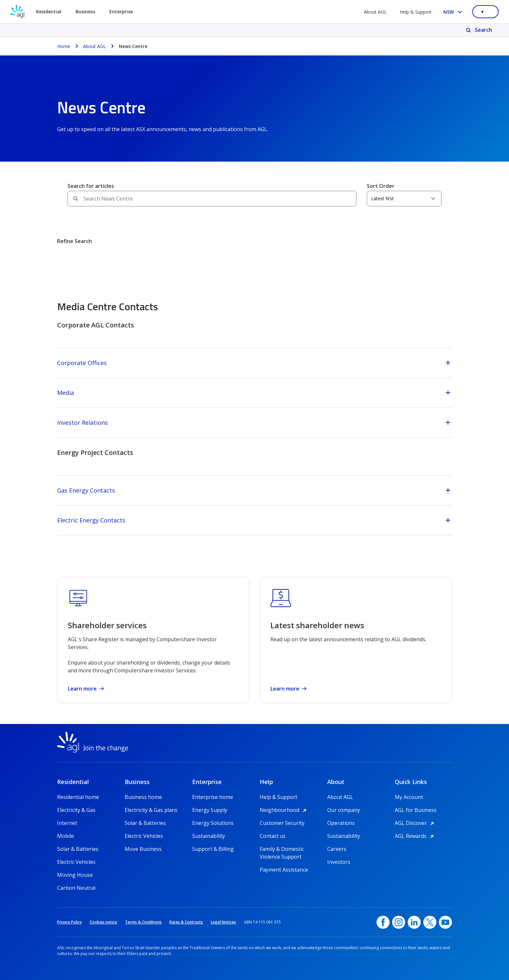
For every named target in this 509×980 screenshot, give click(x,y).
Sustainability (209, 836)
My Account (409, 797)
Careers (337, 849)
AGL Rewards (415, 836)
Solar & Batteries (78, 849)
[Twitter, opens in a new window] (430, 922)
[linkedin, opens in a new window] (414, 922)
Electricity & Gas (76, 810)
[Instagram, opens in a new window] (399, 922)
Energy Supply (210, 810)
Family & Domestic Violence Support (282, 849)
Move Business (143, 849)
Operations (341, 823)
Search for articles (91, 186)
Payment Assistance (284, 870)
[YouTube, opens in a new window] (445, 922)
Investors (339, 862)
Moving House (75, 875)
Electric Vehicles (76, 862)
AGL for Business (416, 810)
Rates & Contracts (186, 922)
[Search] (480, 30)
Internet (67, 823)
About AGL (375, 12)
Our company (344, 810)
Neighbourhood (284, 810)
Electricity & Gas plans (151, 810)
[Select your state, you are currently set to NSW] (454, 12)
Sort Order (381, 186)
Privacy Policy (69, 922)
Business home (143, 797)
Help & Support (416, 12)
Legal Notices (223, 922)
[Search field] (212, 199)
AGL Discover (415, 823)
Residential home (78, 797)
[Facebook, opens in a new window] (383, 922)
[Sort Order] (404, 199)
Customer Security (282, 823)
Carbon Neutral (76, 888)
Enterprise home (213, 797)
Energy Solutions (213, 823)
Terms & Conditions (143, 922)
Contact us (273, 836)
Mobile (66, 836)
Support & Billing (213, 849)
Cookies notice (103, 922)
